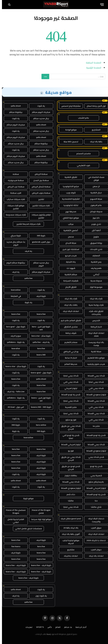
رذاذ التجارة (69, 262)
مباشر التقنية (69, 274)
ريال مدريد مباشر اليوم (39, 264)
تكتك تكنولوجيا (69, 205)
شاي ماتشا (94, 507)
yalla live (27, 278)
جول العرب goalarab (39, 242)
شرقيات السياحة (69, 281)
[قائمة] (100, 5)
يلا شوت (39, 106)
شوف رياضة (69, 333)
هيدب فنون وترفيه (94, 364)
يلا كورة (27, 302)
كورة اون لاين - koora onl (39, 399)
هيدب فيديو (69, 256)
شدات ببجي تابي (69, 382)
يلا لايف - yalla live (39, 342)
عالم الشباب (82, 118)
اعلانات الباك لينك (69, 311)
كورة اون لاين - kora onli (39, 328)
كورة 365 (39, 236)
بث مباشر (66, 627)
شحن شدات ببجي (94, 457)
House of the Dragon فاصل (39, 512)
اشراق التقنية (69, 177)
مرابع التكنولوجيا (69, 186)
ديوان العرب (94, 550)
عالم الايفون (94, 205)
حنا (94, 501)
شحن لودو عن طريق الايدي (69, 468)
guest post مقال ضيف (69, 519)
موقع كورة (26, 498)
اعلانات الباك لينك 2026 (94, 335)
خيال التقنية (94, 193)
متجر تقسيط (69, 407)
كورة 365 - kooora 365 (39, 407)
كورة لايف (39, 296)
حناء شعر (69, 494)
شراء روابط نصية (94, 305)
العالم (56, 627)
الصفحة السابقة (92, 63)
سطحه (14, 174)
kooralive (14, 348)
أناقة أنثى (94, 230)
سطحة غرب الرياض (14, 187)
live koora (14, 546)
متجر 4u (94, 426)
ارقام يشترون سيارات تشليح (39, 216)
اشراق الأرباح (69, 287)
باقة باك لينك (94, 142)
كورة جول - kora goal (14, 327)
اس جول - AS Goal (14, 407)
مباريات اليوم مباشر (39, 112)
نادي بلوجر (94, 224)
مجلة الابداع (69, 243)
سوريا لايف (14, 336)
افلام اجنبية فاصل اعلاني (14, 521)
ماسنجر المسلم (82, 154)
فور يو (69, 451)
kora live (39, 348)
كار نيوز (94, 218)
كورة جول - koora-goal (39, 373)
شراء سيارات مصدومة (14, 215)
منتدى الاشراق (69, 327)
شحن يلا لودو (94, 466)
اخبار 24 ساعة (69, 358)
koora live (39, 314)
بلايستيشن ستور (94, 482)
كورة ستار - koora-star (14, 366)
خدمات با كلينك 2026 (94, 540)
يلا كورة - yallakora (14, 342)
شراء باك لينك (94, 299)
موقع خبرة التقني (69, 218)
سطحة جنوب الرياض (39, 193)
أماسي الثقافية (69, 230)
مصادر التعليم (69, 342)
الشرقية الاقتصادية (69, 199)
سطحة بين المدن (39, 180)
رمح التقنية (94, 262)
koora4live (14, 290)
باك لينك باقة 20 (69, 528)
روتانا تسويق (94, 243)
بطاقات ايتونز (69, 476)
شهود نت (69, 268)
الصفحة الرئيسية (92, 68)
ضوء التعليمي (81, 165)
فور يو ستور (69, 420)
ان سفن (94, 186)
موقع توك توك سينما (39, 519)
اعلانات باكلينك (69, 556)
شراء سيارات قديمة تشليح (27, 224)
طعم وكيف (94, 268)
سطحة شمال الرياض (39, 187)
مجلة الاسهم (94, 199)
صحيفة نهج (69, 212)
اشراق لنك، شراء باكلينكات (94, 313)
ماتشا (69, 501)
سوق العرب (94, 528)
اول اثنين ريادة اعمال (94, 106)
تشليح (39, 199)
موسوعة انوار (94, 287)
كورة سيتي (14, 236)
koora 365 (39, 355)
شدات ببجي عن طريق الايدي (69, 427)
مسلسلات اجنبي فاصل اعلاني (27, 529)
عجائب (69, 224)
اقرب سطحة (14, 193)
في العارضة (14, 296)
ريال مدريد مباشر (39, 118)
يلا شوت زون (39, 596)
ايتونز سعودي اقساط (94, 395)
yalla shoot (14, 106)
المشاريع (94, 130)
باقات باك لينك (69, 305)
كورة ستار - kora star (39, 336)
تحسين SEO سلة (69, 142)
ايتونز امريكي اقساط (69, 444)
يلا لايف (26, 251)
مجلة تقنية (94, 352)
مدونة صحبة (94, 281)
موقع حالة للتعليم (94, 358)
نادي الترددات (94, 249)
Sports (38, 627)
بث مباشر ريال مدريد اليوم (14, 243)
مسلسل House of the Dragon (14, 512)
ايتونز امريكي (69, 388)
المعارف (94, 256)
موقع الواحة (69, 130)
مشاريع (69, 550)
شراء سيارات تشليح (39, 206)
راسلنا (47, 634)
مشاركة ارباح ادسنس (69, 106)
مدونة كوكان (94, 212)
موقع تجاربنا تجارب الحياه (69, 542)
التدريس (94, 320)
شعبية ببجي (94, 476)
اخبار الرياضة (94, 327)
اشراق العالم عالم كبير (69, 320)
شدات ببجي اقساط (94, 376)
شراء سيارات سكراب (14, 199)
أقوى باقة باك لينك (69, 534)
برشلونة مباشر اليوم (14, 263)
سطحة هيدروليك (14, 180)
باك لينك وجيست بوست (94, 344)
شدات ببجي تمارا (69, 376)
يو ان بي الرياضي (69, 352)
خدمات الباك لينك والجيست (94, 520)
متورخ (94, 237)
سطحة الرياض (39, 174)
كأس (48, 627)
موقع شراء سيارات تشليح (14, 207)
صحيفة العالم (69, 364)
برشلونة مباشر (14, 112)
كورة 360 (14, 425)
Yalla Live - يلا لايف (14, 391)
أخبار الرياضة (79, 627)
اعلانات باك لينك (94, 556)
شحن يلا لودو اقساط (69, 395)
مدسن (69, 237)
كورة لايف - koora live (39, 565)
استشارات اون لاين (69, 249)
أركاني (94, 274)
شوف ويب (69, 193)
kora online (39, 425)
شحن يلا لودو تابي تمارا (69, 437)
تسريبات (27, 627)
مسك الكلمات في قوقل (94, 179)
